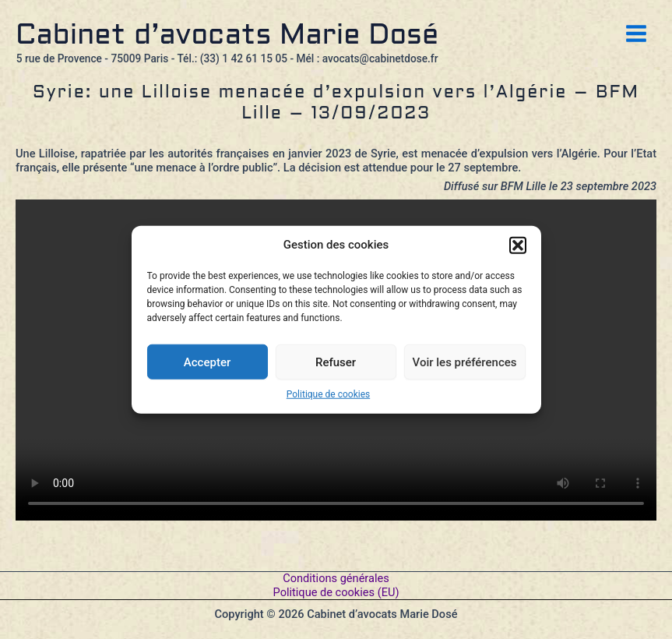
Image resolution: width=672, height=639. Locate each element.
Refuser (336, 362)
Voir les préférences (465, 362)
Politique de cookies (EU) (336, 593)
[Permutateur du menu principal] (636, 34)
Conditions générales (336, 579)
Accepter (207, 362)
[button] (518, 245)
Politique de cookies (328, 394)
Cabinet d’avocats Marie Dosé (227, 36)
